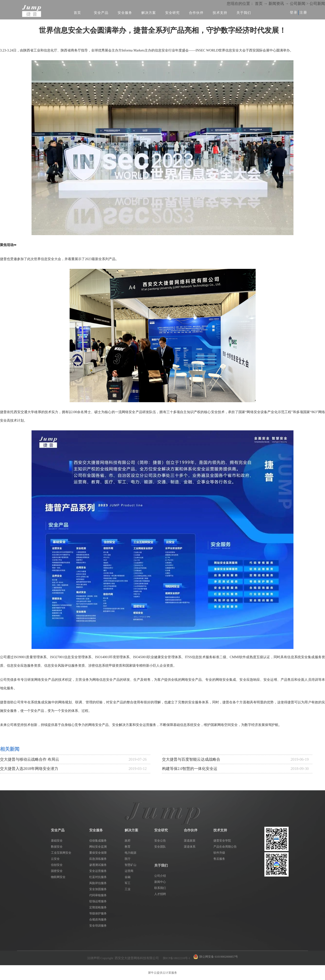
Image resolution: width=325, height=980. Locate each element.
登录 (294, 13)
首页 (77, 13)
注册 (303, 13)
